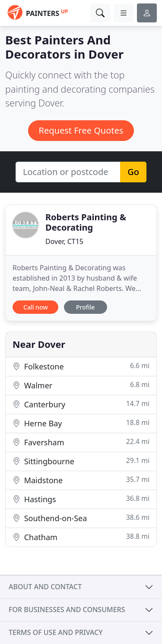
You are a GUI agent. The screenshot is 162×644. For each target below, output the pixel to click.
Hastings (81, 499)
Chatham (81, 537)
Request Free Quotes (81, 130)
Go (133, 172)
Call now (35, 307)
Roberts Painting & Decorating (86, 222)
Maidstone (81, 480)
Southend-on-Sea (81, 518)
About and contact (45, 587)
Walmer (81, 385)
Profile (85, 307)
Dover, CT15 (64, 241)
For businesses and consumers (67, 610)
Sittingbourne (81, 461)
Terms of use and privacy (56, 632)
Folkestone (81, 366)
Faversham (81, 442)
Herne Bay (81, 423)
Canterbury (81, 404)
